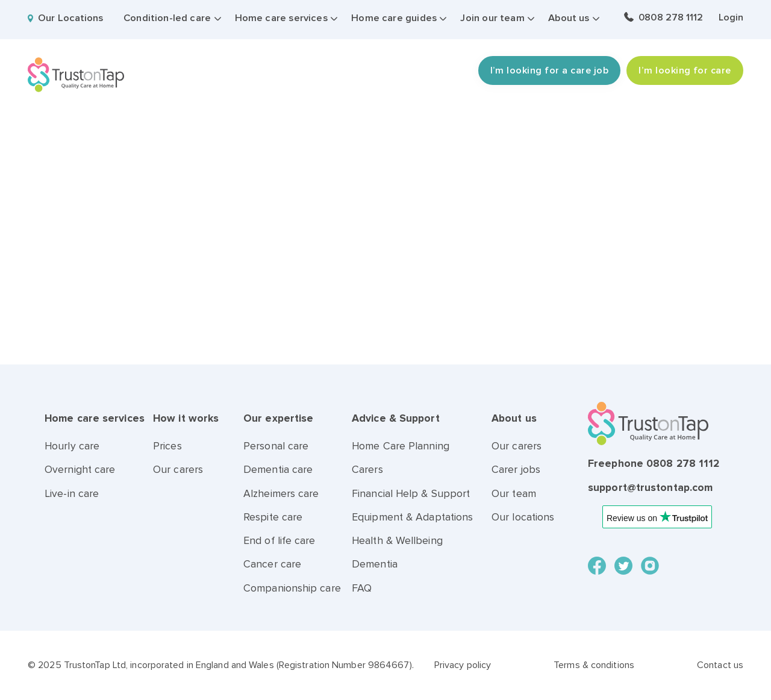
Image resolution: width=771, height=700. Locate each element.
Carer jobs (516, 470)
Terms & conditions (594, 665)
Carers (367, 470)
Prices (167, 446)
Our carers (178, 470)
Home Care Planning (401, 446)
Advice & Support (396, 418)
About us (569, 18)
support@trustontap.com (650, 488)
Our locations (523, 517)
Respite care (273, 517)
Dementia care (278, 470)
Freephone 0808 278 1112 (654, 464)
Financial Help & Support (411, 494)
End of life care (279, 541)
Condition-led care (167, 18)
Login (731, 17)
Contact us (720, 665)
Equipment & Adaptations (412, 517)
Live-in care (72, 494)
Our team (514, 494)
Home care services (281, 18)
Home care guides (394, 18)
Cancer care (272, 564)
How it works (186, 418)
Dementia (375, 564)
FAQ (362, 588)
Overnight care (80, 470)
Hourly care (72, 446)
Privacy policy (463, 665)
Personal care (276, 446)
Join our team (492, 18)
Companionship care (292, 588)
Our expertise (278, 418)
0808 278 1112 (671, 17)
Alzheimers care (281, 494)
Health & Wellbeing (397, 541)
